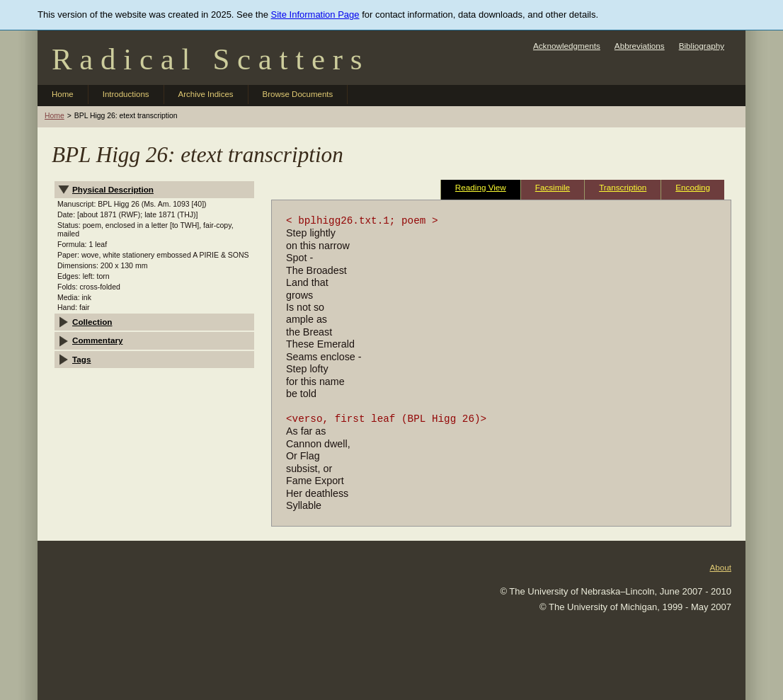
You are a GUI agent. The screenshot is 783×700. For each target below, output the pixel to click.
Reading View (481, 187)
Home (63, 94)
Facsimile (553, 187)
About (720, 567)
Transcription (623, 187)
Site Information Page (315, 15)
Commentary (97, 340)
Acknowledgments (567, 46)
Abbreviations (640, 46)
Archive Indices (206, 94)
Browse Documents (298, 94)
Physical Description (113, 189)
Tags (81, 359)
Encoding (693, 187)
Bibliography (702, 46)
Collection (92, 322)
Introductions (126, 94)
